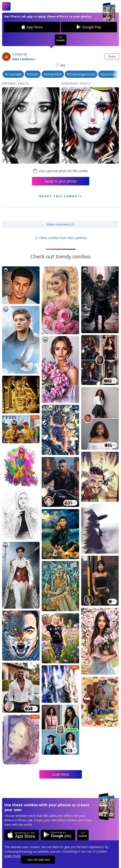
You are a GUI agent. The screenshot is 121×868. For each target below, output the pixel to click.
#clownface (53, 74)
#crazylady (13, 74)
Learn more (12, 856)
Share (112, 57)
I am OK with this (38, 860)
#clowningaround (81, 74)
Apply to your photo (61, 181)
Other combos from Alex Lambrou (60, 238)
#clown (33, 74)
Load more (61, 774)
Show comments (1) (61, 224)
